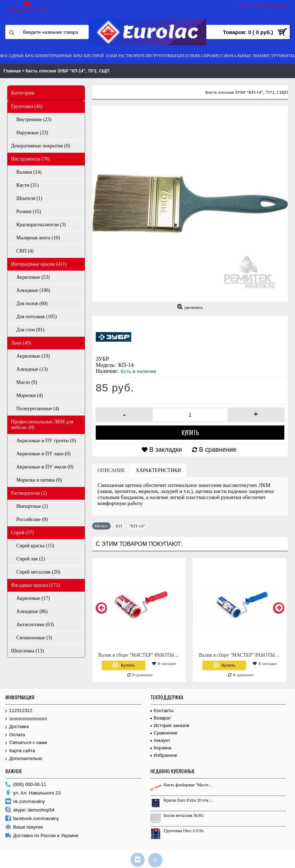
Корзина (161, 748)
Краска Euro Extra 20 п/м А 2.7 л (189, 800)
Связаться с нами (26, 743)
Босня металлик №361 (184, 815)
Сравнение (164, 733)
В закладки (166, 450)
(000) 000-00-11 (26, 785)
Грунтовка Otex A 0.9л (184, 831)
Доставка (17, 727)
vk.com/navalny (25, 802)
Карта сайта (20, 751)
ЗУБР (102, 359)
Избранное (164, 755)
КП (119, 526)
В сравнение (218, 450)
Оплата (15, 735)
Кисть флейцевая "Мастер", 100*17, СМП (189, 785)
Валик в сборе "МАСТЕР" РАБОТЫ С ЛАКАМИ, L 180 (241, 655)
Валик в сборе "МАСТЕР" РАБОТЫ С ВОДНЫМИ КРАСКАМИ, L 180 (140, 655)
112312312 (19, 711)
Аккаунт (160, 740)
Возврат (161, 718)
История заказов (170, 725)
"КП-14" (137, 526)
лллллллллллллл (26, 719)
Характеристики (158, 470)
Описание (111, 470)
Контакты (162, 710)
